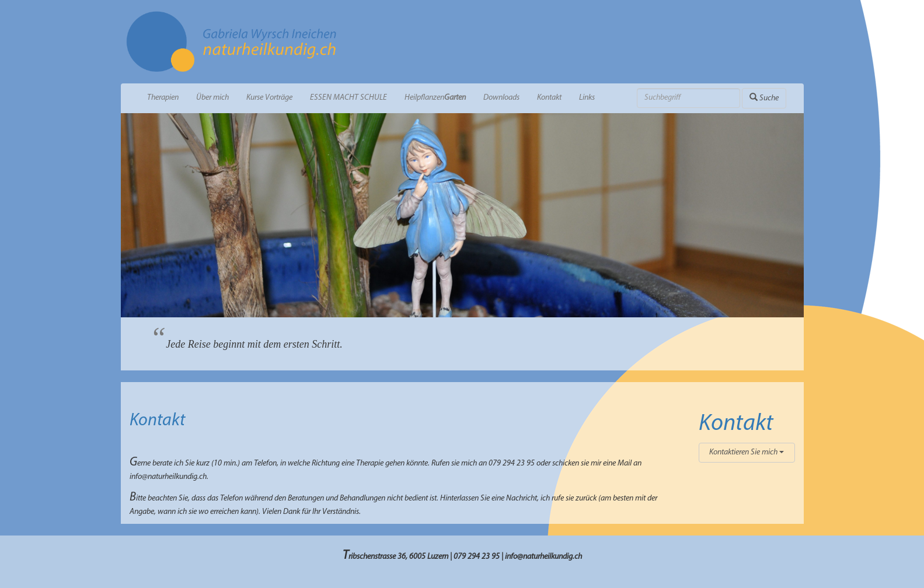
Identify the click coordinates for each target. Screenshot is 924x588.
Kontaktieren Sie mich (747, 452)
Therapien (163, 98)
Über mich (212, 98)
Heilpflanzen (435, 98)
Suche (764, 98)
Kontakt (549, 98)
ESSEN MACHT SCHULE (348, 98)
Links (587, 98)
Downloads (501, 98)
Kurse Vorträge (269, 98)
